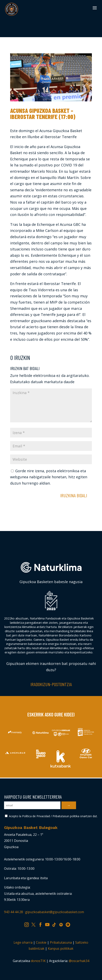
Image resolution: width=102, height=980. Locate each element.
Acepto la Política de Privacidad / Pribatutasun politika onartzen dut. (51, 816)
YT (49, 924)
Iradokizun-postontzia (51, 684)
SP (62, 924)
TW (35, 924)
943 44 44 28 (13, 912)
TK (56, 924)
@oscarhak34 (79, 961)
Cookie (41, 942)
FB (42, 924)
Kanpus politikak (61, 948)
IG (28, 924)
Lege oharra (23, 942)
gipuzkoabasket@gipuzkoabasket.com (55, 912)
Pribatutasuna (61, 942)
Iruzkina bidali (74, 495)
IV (69, 924)
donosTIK (38, 961)
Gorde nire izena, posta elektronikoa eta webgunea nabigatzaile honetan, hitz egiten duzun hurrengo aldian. (49, 477)
